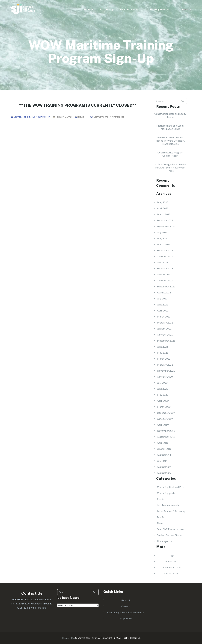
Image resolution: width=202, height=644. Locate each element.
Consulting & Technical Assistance (126, 612)
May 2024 (163, 238)
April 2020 (163, 401)
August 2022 (164, 292)
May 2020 (163, 395)
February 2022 (165, 322)
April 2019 (163, 425)
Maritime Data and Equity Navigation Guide (170, 127)
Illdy (72, 638)
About (87, 9)
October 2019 (165, 419)
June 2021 (163, 347)
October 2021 (165, 334)
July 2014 (162, 461)
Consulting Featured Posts (171, 487)
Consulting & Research (160, 9)
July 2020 (162, 383)
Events (161, 499)
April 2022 (163, 310)
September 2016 (166, 437)
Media (161, 517)
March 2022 (164, 316)
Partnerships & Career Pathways (119, 9)
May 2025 (163, 202)
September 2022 (166, 286)
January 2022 (164, 328)
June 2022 (163, 304)
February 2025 (165, 220)
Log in (172, 555)
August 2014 (164, 455)
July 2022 (162, 298)
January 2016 (164, 449)
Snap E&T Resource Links (171, 529)
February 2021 (165, 365)
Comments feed (172, 567)
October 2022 (165, 280)
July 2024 (162, 232)
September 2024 (166, 226)
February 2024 (165, 250)
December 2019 (166, 413)
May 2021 (163, 353)
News (81, 117)
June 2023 (163, 262)
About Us (126, 600)
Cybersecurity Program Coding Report (170, 154)
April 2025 (163, 208)
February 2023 (165, 268)
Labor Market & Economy (171, 511)
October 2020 (165, 377)
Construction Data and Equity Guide (170, 115)
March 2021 (164, 359)
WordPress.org (172, 573)
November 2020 (166, 371)
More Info (41, 608)
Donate (187, 9)
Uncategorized (165, 541)
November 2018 (166, 431)
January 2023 (164, 274)
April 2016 (163, 443)
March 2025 (164, 214)
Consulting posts (166, 493)
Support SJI (126, 618)
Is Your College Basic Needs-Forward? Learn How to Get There (170, 167)
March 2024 (164, 244)
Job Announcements (168, 505)
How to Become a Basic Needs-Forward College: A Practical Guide (170, 141)
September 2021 (166, 341)
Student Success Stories (170, 535)
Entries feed (172, 561)
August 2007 (164, 467)
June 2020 (163, 389)
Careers (126, 606)
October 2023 (165, 256)
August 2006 (164, 473)
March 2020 (164, 407)
